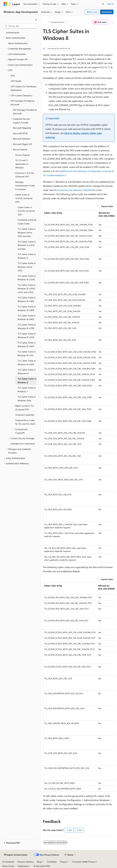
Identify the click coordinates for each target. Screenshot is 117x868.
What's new (92, 12)
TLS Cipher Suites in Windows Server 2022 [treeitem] (27, 267)
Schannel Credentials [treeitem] (25, 415)
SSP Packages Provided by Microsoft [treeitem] (25, 112)
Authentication (58, 22)
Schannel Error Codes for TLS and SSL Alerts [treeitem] (25, 422)
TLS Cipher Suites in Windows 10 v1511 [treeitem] (27, 353)
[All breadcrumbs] (45, 22)
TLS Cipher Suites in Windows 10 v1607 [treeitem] (27, 344)
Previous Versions (26, 862)
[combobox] (20, 26)
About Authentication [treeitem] (18, 43)
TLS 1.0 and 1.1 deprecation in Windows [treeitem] (22, 164)
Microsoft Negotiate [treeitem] (22, 128)
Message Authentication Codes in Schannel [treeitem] (25, 186)
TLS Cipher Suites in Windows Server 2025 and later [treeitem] (27, 232)
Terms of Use (8, 866)
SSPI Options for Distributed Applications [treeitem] (23, 88)
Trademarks (23, 866)
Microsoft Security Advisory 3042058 (73, 190)
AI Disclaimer (8, 862)
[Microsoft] (5, 4)
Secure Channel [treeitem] (22, 155)
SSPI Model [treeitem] (16, 81)
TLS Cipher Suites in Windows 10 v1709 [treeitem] (27, 326)
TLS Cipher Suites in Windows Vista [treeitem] (27, 399)
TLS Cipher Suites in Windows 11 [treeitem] (27, 256)
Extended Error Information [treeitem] (23, 444)
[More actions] (112, 22)
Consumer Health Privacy (83, 862)
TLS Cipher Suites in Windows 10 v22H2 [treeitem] (27, 278)
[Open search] (103, 4)
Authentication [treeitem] (13, 32)
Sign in (110, 4)
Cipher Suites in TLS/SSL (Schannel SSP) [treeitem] (26, 211)
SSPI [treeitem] (13, 76)
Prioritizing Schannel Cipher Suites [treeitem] (27, 222)
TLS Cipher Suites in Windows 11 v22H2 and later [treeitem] (27, 245)
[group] (79, 386)
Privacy (63, 862)
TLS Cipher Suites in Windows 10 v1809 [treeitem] (27, 308)
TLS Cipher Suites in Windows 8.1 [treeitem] (27, 372)
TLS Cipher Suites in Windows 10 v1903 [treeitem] (27, 299)
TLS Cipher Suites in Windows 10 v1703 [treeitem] (27, 335)
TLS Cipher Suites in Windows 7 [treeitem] (27, 390)
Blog (39, 862)
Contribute (52, 862)
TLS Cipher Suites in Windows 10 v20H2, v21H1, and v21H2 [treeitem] (27, 289)
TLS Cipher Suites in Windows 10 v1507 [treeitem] (27, 362)
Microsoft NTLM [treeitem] (20, 133)
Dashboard (107, 12)
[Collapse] (36, 20)
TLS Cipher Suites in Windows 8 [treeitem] (27, 381)
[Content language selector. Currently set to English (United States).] (16, 855)
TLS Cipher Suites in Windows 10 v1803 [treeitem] (27, 317)
